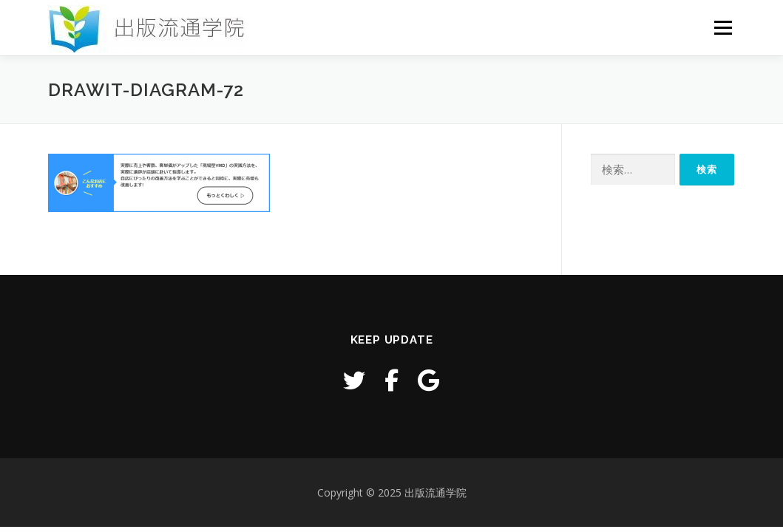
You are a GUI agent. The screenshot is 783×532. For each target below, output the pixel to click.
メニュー (723, 28)
